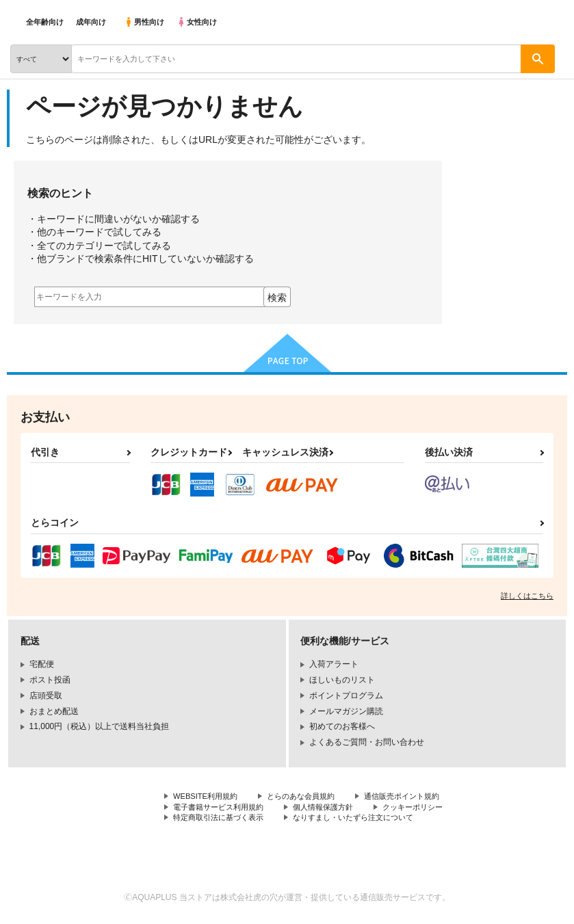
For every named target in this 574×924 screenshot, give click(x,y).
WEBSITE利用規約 (208, 797)
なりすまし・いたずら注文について (367, 820)
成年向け (91, 22)
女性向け (197, 22)
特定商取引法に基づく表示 (222, 820)
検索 (277, 298)
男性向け (144, 22)
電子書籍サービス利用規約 (222, 808)
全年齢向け (45, 22)
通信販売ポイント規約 (417, 797)
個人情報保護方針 (334, 808)
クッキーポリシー (429, 808)
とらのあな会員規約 (309, 797)
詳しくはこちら (527, 596)
